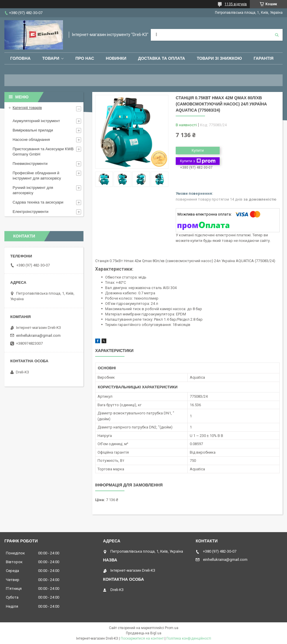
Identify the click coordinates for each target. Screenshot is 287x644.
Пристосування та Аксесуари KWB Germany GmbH (43, 152)
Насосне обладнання (31, 140)
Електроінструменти (30, 212)
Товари (51, 58)
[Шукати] (277, 35)
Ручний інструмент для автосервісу (33, 190)
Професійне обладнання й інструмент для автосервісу (37, 176)
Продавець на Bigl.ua (144, 633)
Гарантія (264, 58)
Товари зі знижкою (219, 58)
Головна (20, 58)
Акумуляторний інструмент (36, 121)
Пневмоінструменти (30, 164)
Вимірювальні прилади (33, 130)
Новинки (116, 58)
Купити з (198, 161)
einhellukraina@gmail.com (38, 335)
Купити (198, 150)
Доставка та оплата (162, 58)
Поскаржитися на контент (142, 638)
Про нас (85, 58)
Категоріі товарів (27, 108)
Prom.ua (172, 628)
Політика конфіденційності (189, 638)
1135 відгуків (236, 4)
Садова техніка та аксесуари (38, 202)
